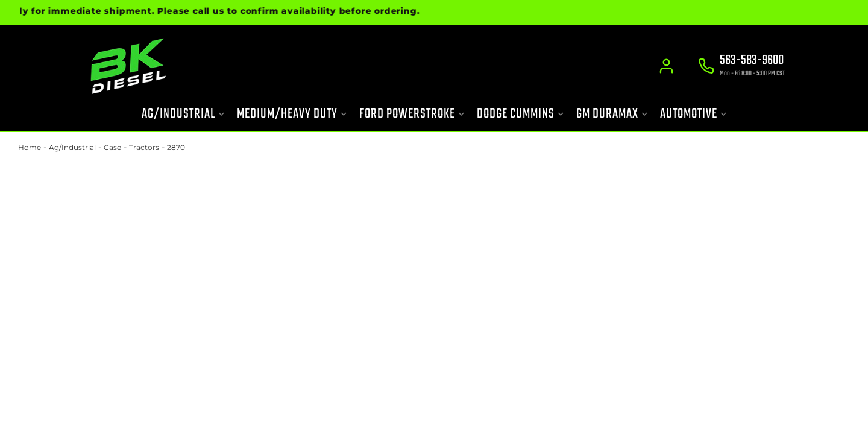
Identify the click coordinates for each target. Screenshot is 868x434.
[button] (183, 114)
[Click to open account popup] (666, 66)
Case (112, 147)
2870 (176, 147)
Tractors (144, 147)
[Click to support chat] (741, 67)
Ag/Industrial (72, 147)
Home (30, 147)
